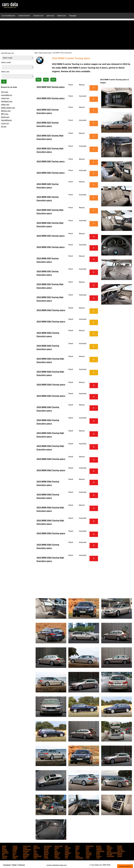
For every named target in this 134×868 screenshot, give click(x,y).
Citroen (57, 848)
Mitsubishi (26, 854)
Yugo (98, 858)
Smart (88, 856)
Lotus (35, 853)
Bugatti (120, 846)
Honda (109, 849)
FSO (87, 849)
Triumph (57, 858)
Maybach (68, 853)
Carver (25, 848)
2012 (39, 80)
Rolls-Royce (37, 856)
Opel (77, 854)
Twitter (14, 865)
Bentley (99, 846)
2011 (46, 80)
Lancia (109, 851)
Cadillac (15, 848)
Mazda (78, 853)
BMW (36, 53)
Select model (6, 62)
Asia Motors (48, 846)
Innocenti (26, 851)
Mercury (120, 853)
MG (3, 854)
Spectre (99, 856)
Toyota (46, 858)
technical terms (24, 16)
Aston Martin (59, 846)
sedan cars (5, 105)
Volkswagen (79, 858)
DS (34, 849)
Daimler (120, 848)
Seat (66, 856)
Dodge (15, 849)
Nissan (57, 854)
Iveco (35, 851)
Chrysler (47, 848)
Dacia (88, 848)
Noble (67, 854)
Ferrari (46, 849)
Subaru (120, 856)
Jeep (56, 851)
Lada (87, 851)
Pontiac (120, 854)
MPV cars (5, 114)
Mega (98, 853)
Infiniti (14, 851)
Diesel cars (5, 117)
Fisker (67, 849)
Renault (26, 856)
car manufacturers (8, 16)
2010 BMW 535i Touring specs (51, 236)
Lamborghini (100, 851)
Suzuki (4, 858)
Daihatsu (110, 848)
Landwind (5, 853)
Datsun (4, 849)
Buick (4, 848)
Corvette (68, 848)
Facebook (7, 865)
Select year (5, 72)
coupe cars (5, 98)
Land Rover (121, 851)
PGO (98, 854)
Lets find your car (7, 53)
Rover (46, 856)
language (73, 16)
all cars (4, 127)
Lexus (14, 853)
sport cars (50, 16)
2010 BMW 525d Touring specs (51, 385)
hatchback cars (7, 101)
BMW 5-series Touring (45, 53)
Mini (14, 854)
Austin (77, 846)
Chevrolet (37, 848)
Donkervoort (27, 849)
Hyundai (5, 851)
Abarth (4, 846)
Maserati (57, 853)
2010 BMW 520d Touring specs (51, 310)
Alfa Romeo (27, 846)
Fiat (56, 849)
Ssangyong (110, 856)
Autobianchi (90, 846)
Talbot (14, 858)
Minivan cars (6, 111)
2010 (53, 80)
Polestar (109, 854)
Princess (15, 856)
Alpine (36, 846)
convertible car (6, 95)
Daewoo (99, 848)
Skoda (77, 856)
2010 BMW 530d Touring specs (51, 459)
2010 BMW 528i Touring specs (51, 161)
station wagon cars (8, 108)
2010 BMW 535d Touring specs (51, 533)
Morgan (36, 854)
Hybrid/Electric (6, 120)
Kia (76, 851)
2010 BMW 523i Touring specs (51, 87)
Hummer (120, 849)
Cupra (77, 848)
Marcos (46, 853)
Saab (56, 856)
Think (35, 858)
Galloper (99, 849)
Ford (77, 849)
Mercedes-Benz (112, 853)
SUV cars (5, 92)
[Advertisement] (67, 35)
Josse (67, 851)
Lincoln (25, 853)
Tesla (25, 858)
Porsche (5, 856)
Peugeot (89, 854)
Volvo (88, 858)
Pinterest (21, 865)
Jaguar (46, 851)
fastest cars (62, 16)
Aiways (15, 846)
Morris (46, 854)
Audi (66, 846)
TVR (66, 858)
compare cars (38, 16)
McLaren (89, 853)
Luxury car (5, 123)
